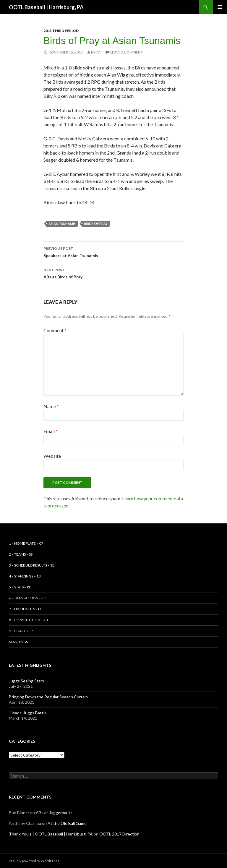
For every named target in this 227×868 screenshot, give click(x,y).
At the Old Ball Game (67, 823)
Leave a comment (127, 52)
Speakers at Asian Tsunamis (113, 252)
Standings (18, 642)
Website (52, 456)
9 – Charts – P (21, 631)
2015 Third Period (61, 31)
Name (51, 406)
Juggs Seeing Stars (26, 681)
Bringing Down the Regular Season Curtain (48, 697)
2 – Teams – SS (21, 554)
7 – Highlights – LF (25, 609)
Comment (55, 330)
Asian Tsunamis (62, 224)
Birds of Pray (96, 224)
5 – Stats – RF (20, 587)
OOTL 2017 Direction (119, 834)
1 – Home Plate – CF (26, 543)
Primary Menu (220, 7)
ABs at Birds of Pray (113, 273)
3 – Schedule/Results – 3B (32, 565)
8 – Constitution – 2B (28, 620)
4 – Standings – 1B (25, 576)
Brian (96, 52)
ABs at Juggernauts (54, 813)
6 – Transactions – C (27, 598)
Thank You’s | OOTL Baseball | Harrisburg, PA (51, 834)
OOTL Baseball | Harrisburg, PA (46, 7)
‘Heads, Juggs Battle (28, 713)
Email (51, 431)
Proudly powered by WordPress (34, 861)
